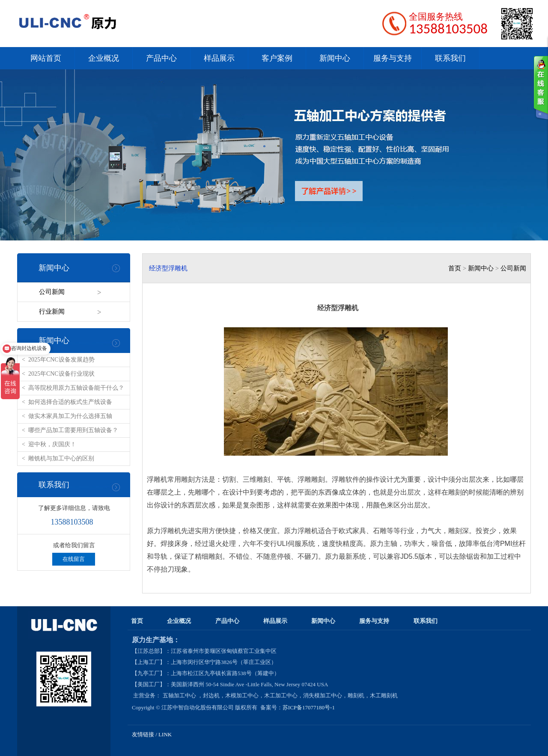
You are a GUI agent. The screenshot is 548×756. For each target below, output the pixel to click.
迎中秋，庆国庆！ (52, 444)
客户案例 (277, 58)
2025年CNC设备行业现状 (61, 374)
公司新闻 (52, 292)
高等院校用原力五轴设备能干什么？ (76, 388)
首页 (455, 268)
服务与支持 (393, 58)
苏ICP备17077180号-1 (309, 707)
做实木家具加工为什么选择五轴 (70, 416)
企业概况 (104, 58)
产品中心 (161, 58)
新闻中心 (335, 58)
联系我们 (450, 58)
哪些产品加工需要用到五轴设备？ (73, 430)
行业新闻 (52, 311)
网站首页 (46, 58)
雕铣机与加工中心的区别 (61, 458)
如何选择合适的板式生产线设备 (70, 402)
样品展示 (219, 58)
